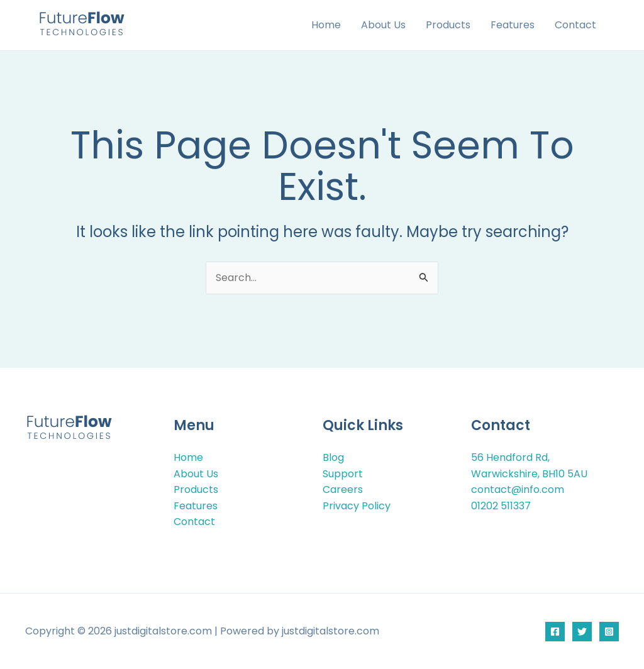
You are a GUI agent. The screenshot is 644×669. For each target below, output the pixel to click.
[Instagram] (609, 632)
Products (448, 25)
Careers (343, 490)
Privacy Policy (357, 506)
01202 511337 (501, 506)
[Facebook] (555, 632)
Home (326, 25)
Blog (333, 457)
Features (513, 25)
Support (343, 474)
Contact (575, 25)
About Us (383, 25)
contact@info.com (518, 490)
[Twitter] (582, 632)
